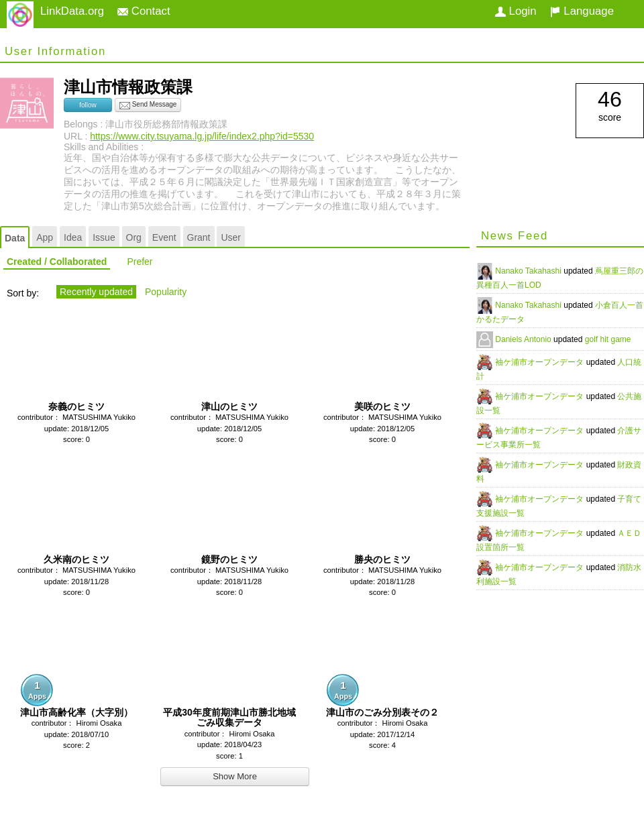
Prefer (140, 262)
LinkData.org (72, 11)
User (231, 237)
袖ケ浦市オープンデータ (540, 362)
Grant (199, 237)
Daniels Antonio (524, 339)
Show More (235, 776)
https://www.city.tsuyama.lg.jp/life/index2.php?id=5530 (202, 136)
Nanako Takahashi (529, 271)
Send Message (148, 105)
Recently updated (96, 292)
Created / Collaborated (57, 262)
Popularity (166, 292)
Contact (144, 11)
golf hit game (608, 339)
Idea (73, 237)
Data (15, 238)
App (45, 237)
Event (164, 237)
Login (516, 11)
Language (582, 11)
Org (134, 237)
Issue (104, 237)
